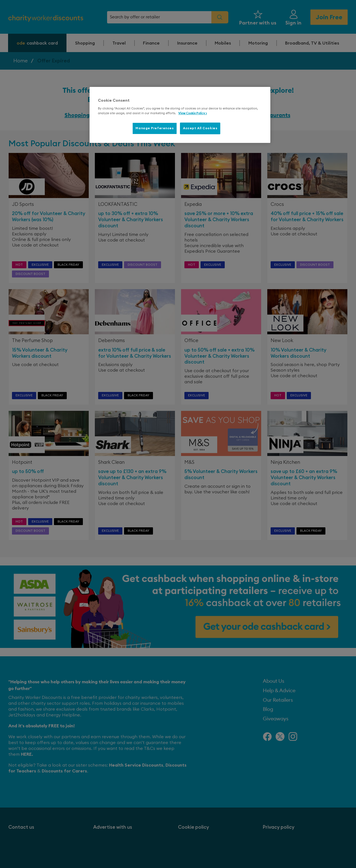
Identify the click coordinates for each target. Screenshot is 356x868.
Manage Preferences (154, 128)
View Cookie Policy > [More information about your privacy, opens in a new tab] (193, 113)
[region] (180, 115)
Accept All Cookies (200, 128)
